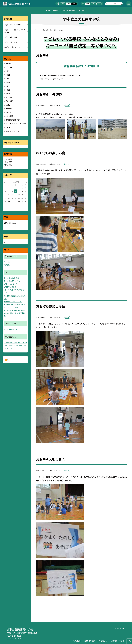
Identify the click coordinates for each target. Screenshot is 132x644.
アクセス (7, 262)
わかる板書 (9, 116)
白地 (68, 4)
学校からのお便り (68, 10)
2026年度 (8, 159)
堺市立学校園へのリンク (13, 281)
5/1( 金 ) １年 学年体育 (12, 25)
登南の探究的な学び (13, 120)
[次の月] (27, 182)
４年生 (8, 82)
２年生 (8, 75)
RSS (9, 360)
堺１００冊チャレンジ (11, 329)
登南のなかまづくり (12, 131)
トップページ (53, 10)
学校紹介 (9, 109)
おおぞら (8, 112)
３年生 (8, 79)
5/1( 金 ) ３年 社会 (11, 42)
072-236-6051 (16, 636)
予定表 (81, 10)
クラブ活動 (9, 97)
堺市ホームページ (10, 284)
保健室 (8, 105)
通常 (63, 4)
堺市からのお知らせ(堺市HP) (15, 310)
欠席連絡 (7, 265)
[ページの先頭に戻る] (129, 641)
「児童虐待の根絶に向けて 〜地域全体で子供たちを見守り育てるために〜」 (15, 345)
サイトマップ (121, 629)
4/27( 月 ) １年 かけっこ (12, 47)
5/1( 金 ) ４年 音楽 (11, 37)
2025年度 (8, 162)
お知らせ (8, 63)
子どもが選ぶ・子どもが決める (16, 124)
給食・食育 (9, 101)
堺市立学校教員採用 (11, 278)
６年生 (8, 90)
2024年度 (8, 165)
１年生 (8, 71)
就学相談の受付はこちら (13, 302)
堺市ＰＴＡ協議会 (10, 287)
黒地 (74, 4)
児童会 (8, 94)
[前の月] (4, 182)
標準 (88, 4)
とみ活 (8, 127)
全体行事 (9, 67)
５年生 (8, 86)
